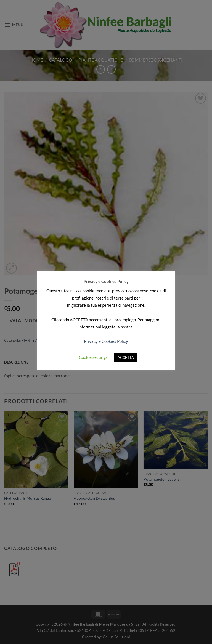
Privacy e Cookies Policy (106, 341)
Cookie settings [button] (93, 357)
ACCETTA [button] (126, 357)
